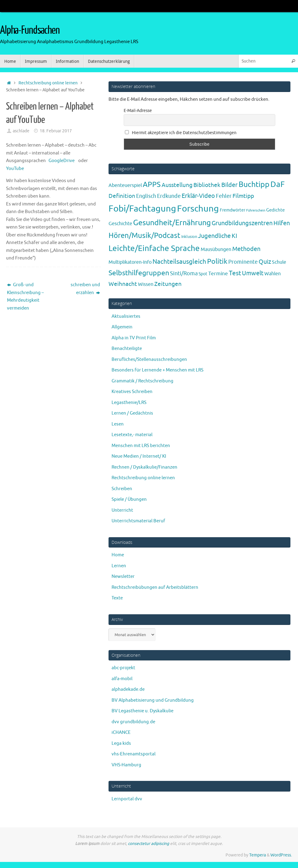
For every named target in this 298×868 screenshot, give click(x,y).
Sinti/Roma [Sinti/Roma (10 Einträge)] (184, 273)
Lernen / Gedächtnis (132, 413)
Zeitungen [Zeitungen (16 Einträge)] (168, 284)
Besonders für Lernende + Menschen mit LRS (157, 370)
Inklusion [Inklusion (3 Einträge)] (189, 237)
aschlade (21, 131)
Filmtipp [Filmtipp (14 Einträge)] (243, 196)
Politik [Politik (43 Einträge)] (217, 261)
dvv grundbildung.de (133, 722)
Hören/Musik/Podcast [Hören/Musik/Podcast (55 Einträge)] (144, 236)
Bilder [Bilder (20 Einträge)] (229, 185)
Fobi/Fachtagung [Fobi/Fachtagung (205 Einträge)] (142, 209)
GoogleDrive (61, 161)
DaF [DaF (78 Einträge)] (278, 184)
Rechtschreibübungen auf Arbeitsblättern (155, 587)
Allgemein (122, 327)
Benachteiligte (127, 349)
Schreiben (122, 489)
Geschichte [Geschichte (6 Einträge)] (120, 224)
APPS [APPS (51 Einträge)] (152, 185)
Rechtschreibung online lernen (48, 83)
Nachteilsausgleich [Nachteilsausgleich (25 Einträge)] (179, 262)
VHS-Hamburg (126, 765)
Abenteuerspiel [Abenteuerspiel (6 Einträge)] (125, 185)
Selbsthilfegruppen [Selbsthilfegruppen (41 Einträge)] (139, 273)
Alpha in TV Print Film (134, 338)
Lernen (119, 566)
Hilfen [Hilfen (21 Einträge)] (282, 223)
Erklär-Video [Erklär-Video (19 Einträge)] (198, 196)
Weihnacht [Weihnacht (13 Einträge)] (123, 284)
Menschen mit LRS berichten (141, 446)
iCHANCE (121, 732)
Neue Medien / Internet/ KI (139, 456)
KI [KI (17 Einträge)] (234, 236)
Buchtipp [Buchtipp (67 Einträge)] (254, 185)
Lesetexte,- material (132, 435)
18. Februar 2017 (56, 131)
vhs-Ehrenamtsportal (134, 754)
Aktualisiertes (126, 316)
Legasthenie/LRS (129, 403)
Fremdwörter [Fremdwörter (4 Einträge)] (233, 210)
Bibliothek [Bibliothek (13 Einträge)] (207, 185)
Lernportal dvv (127, 799)
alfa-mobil (122, 679)
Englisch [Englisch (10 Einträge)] (146, 196)
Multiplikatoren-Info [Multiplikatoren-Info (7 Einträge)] (130, 262)
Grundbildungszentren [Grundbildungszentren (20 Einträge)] (242, 223)
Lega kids (121, 743)
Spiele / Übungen (129, 499)
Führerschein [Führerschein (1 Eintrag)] (256, 210)
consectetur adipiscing (149, 844)
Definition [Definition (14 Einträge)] (122, 196)
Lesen (118, 424)
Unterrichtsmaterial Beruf (138, 521)
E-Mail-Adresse (138, 111)
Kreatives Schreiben (132, 392)
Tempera (258, 855)
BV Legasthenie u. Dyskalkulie (142, 711)
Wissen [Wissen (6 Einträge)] (146, 284)
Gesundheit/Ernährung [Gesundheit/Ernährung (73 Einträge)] (172, 223)
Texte (117, 598)
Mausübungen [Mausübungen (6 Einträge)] (216, 249)
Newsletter (123, 576)
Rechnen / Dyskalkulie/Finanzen (144, 467)
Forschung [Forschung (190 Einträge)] (198, 209)
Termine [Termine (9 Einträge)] (218, 273)
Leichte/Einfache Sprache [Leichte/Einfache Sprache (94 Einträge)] (154, 248)
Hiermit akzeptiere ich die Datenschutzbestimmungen (181, 133)
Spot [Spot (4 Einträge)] (203, 274)
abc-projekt (123, 668)
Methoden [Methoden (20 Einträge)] (246, 249)
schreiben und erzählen (85, 289)
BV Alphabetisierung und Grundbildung (153, 700)
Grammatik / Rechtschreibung (142, 381)
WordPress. (281, 855)
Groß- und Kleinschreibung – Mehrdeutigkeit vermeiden (25, 297)
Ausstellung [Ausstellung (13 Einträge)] (177, 185)
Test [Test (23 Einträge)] (235, 273)
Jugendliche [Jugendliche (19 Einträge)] (214, 236)
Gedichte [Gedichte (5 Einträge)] (275, 210)
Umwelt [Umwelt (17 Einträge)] (253, 273)
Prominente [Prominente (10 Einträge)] (243, 262)
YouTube (15, 169)
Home (118, 555)
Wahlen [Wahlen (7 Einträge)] (273, 274)
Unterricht (122, 510)
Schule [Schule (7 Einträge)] (279, 262)
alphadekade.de (128, 689)
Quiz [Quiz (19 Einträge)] (265, 262)
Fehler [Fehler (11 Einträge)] (224, 196)
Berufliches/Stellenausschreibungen (149, 359)
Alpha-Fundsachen (30, 30)
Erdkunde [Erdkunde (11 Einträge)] (169, 196)
